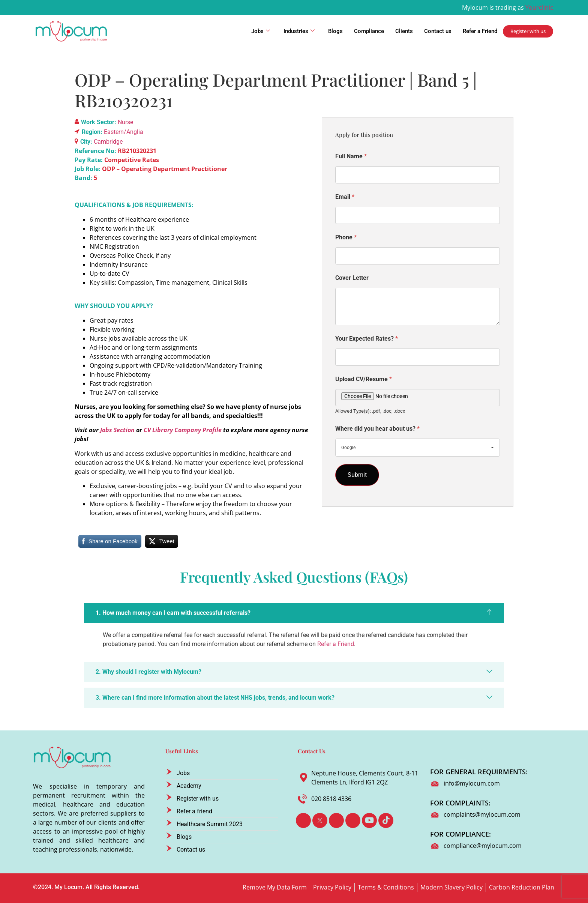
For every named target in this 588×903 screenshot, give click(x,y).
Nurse (125, 122)
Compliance (369, 31)
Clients (404, 31)
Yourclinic (539, 8)
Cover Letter (352, 278)
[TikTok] (386, 820)
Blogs (335, 31)
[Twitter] (320, 820)
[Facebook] (303, 820)
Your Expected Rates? (367, 339)
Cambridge (108, 142)
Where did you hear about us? (377, 429)
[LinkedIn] (336, 820)
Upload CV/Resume (364, 379)
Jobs (261, 31)
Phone (346, 237)
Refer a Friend (480, 31)
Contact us (438, 31)
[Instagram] (353, 820)
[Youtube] (369, 820)
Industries (299, 31)
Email (345, 197)
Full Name (351, 156)
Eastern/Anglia (124, 132)
